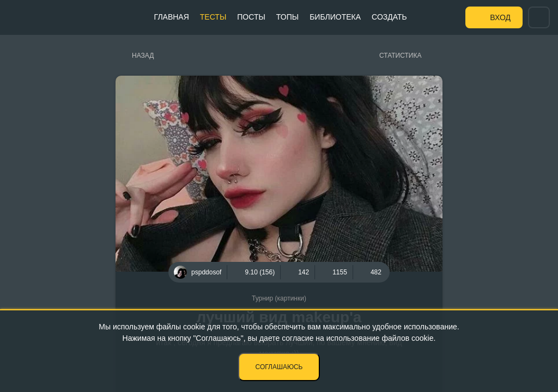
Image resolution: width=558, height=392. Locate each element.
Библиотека (335, 17)
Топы (287, 17)
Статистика (400, 56)
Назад (143, 56)
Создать (389, 17)
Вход (500, 17)
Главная (172, 17)
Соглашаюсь (279, 367)
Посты (251, 17)
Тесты (213, 17)
